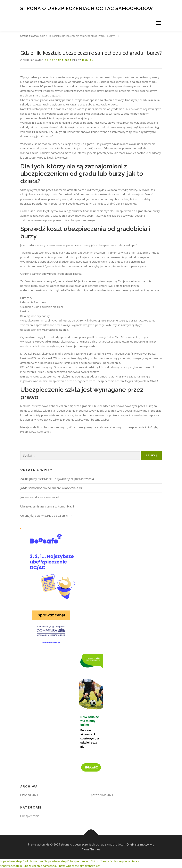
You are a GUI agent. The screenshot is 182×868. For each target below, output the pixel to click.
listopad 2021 (29, 795)
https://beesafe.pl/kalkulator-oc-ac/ (22, 861)
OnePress (133, 844)
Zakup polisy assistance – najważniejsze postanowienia (57, 479)
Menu (158, 23)
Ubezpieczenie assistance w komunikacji (47, 506)
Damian (88, 60)
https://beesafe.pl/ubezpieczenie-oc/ (68, 861)
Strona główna (29, 36)
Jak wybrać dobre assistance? (40, 497)
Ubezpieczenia (30, 816)
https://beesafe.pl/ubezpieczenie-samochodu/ (29, 866)
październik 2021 (102, 795)
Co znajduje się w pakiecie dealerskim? (46, 516)
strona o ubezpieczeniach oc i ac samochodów (87, 8)
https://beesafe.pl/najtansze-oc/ (80, 866)
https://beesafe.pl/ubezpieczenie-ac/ (116, 861)
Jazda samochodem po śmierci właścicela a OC (52, 488)
